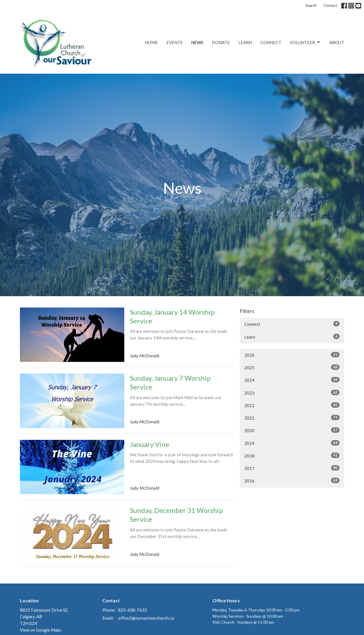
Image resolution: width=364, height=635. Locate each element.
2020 (292, 430)
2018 (292, 455)
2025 (292, 367)
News (197, 42)
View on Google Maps (41, 630)
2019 (292, 443)
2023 (292, 393)
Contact (330, 5)
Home (151, 42)
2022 (292, 405)
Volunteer (305, 42)
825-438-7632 (133, 610)
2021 (292, 418)
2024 (292, 380)
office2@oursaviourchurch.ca (146, 618)
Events (174, 42)
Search (311, 5)
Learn (245, 42)
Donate (221, 42)
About (337, 42)
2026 (292, 355)
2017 (292, 468)
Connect (271, 42)
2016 (292, 481)
